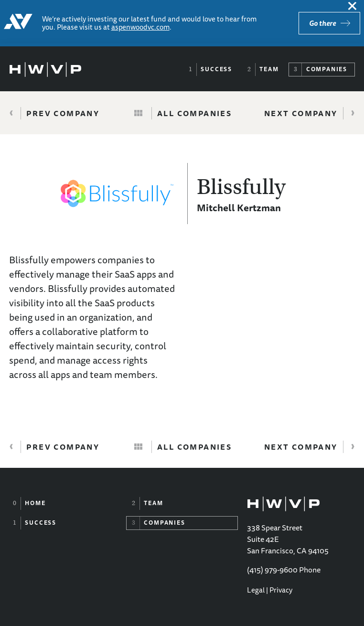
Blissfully (241, 187)
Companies (327, 69)
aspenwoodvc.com (140, 27)
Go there (322, 23)
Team (269, 69)
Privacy (281, 590)
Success (216, 69)
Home (35, 503)
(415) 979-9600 (272, 570)
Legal (256, 590)
